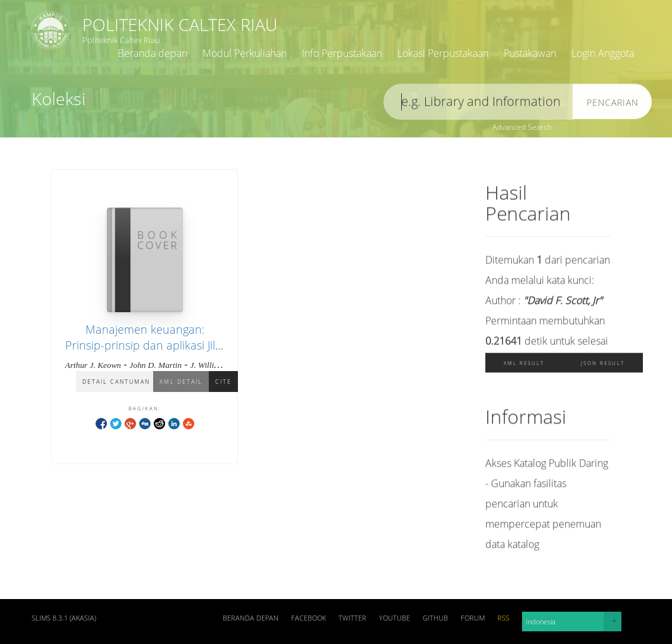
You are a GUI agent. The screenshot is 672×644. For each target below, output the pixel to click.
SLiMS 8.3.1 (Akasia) (64, 618)
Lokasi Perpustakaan (443, 53)
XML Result (524, 364)
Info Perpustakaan (342, 53)
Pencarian (613, 104)
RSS (503, 618)
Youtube (395, 618)
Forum (473, 618)
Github (435, 618)
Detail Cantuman (116, 382)
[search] (478, 104)
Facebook (308, 618)
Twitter (352, 618)
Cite (223, 382)
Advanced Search (522, 127)
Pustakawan (530, 53)
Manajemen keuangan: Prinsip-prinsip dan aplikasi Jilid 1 (145, 346)
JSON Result (603, 364)
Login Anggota (603, 53)
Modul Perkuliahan (245, 53)
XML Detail (181, 382)
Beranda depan (152, 53)
